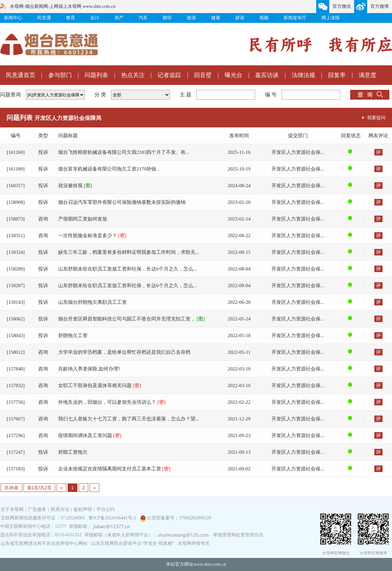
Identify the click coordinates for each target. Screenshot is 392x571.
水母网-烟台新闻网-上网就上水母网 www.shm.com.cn (63, 6)
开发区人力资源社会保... (298, 152)
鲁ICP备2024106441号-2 (113, 518)
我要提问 (376, 118)
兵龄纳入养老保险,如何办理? (89, 369)
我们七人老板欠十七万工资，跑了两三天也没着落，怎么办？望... (129, 419)
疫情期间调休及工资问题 (90, 435)
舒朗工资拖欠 (73, 452)
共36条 (11, 488)
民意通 (44, 18)
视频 (264, 18)
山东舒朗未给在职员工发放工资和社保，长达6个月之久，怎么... (127, 269)
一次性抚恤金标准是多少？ (92, 236)
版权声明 (83, 509)
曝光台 (234, 75)
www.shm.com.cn (210, 564)
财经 (167, 18)
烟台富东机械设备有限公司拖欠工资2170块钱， (110, 169)
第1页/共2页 (39, 488)
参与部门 (60, 75)
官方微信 (342, 6)
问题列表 (96, 75)
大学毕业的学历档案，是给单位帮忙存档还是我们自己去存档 (124, 352)
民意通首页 (21, 75)
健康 (216, 18)
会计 (95, 18)
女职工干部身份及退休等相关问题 (100, 385)
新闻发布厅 (295, 18)
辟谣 (240, 18)
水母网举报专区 (194, 543)
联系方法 (60, 509)
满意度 (367, 75)
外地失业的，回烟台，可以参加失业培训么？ (112, 402)
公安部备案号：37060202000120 (179, 518)
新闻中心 (13, 18)
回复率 (337, 75)
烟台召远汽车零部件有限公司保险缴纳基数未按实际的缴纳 (122, 202)
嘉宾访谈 (267, 75)
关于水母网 (13, 509)
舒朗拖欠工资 (73, 335)
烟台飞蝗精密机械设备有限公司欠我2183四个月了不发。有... (124, 152)
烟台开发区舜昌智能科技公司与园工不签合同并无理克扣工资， (131, 319)
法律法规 (303, 75)
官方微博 (380, 6)
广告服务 (37, 509)
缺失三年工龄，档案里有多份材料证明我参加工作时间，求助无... (129, 252)
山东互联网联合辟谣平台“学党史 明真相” (133, 543)
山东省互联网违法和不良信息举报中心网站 (44, 543)
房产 (119, 18)
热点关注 (133, 75)
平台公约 (106, 509)
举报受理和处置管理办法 (238, 535)
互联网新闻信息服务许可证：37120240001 (43, 518)
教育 (71, 18)
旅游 (191, 18)
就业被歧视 (75, 186)
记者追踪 (169, 75)
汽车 (143, 18)
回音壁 (203, 75)
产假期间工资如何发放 (83, 219)
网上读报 (331, 18)
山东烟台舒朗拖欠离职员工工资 (92, 302)
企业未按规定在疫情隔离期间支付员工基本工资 (114, 469)
